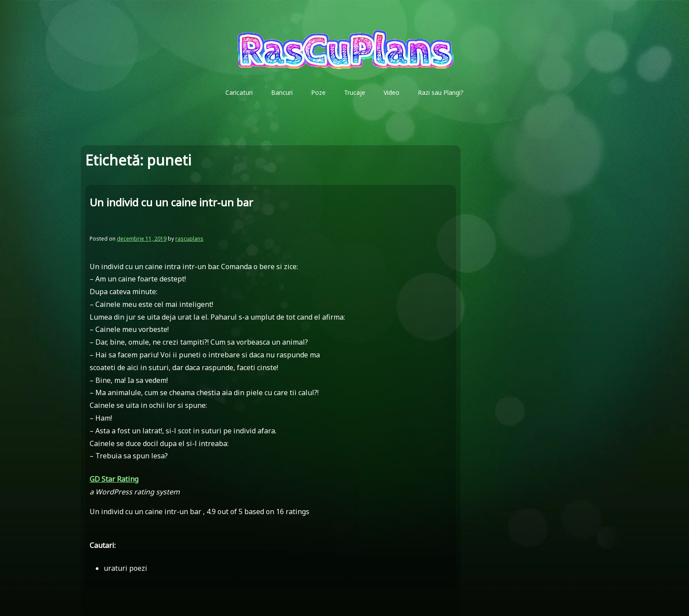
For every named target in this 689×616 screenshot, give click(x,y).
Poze (318, 92)
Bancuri (282, 92)
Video (392, 92)
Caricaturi (239, 92)
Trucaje (355, 92)
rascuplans (189, 239)
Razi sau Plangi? (441, 92)
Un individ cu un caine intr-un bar (171, 202)
